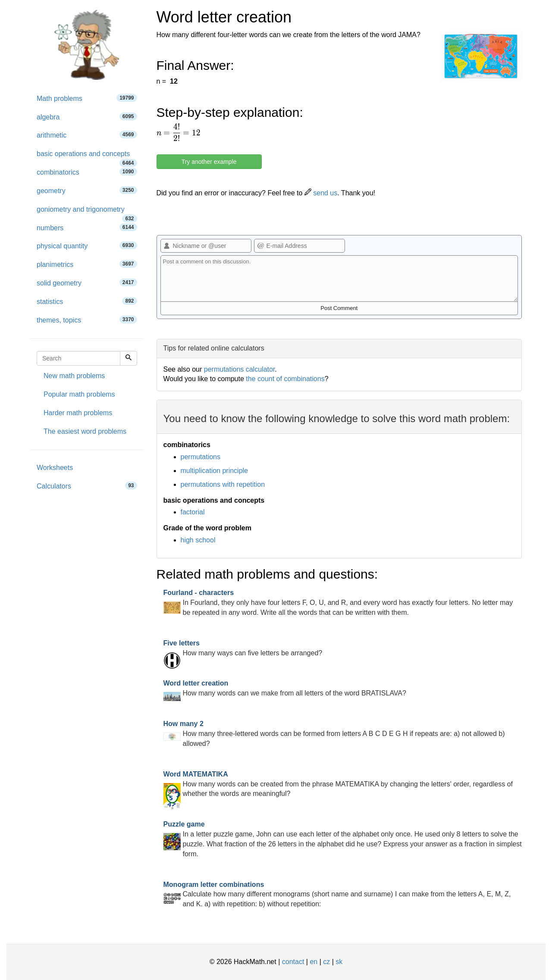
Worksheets (55, 468)
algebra (87, 117)
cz (326, 962)
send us (321, 193)
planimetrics (87, 264)
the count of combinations (285, 379)
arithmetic (87, 135)
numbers (87, 227)
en (314, 962)
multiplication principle (215, 471)
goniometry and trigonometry (87, 212)
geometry (87, 190)
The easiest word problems (85, 431)
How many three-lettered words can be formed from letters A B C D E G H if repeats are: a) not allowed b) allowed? (334, 734)
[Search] (129, 358)
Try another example (209, 162)
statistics (87, 301)
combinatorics (87, 172)
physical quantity (87, 246)
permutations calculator (240, 369)
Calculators (87, 486)
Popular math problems (79, 394)
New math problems (74, 376)
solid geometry (87, 283)
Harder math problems (78, 413)
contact (293, 962)
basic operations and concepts (87, 157)
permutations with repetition (223, 484)
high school (198, 540)
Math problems (87, 98)
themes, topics (87, 320)
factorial (193, 512)
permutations (201, 457)
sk (339, 962)
